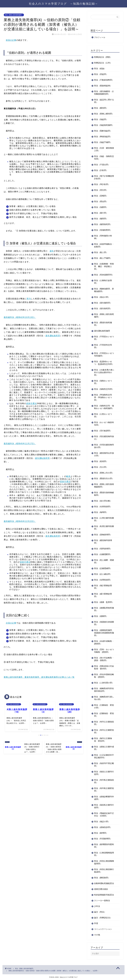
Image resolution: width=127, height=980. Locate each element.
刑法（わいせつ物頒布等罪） (104, 424)
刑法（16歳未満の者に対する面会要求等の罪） (104, 372)
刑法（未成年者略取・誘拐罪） (104, 642)
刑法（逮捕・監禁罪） (104, 602)
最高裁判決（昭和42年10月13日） (20, 317)
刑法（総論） (100, 68)
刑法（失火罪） (101, 467)
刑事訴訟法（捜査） (103, 57)
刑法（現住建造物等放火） (104, 438)
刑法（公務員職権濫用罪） (104, 854)
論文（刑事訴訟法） (103, 918)
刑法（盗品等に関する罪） (104, 101)
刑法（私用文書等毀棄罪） (104, 528)
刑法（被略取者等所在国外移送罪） (104, 690)
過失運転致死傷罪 (102, 331)
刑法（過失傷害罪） (103, 303)
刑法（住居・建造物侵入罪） (104, 149)
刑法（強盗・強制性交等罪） (104, 158)
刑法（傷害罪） (101, 219)
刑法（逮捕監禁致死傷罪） (104, 609)
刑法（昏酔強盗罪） (103, 131)
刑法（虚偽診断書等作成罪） (104, 798)
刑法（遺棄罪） (101, 616)
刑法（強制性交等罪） (104, 389)
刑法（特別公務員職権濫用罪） (104, 862)
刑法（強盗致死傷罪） (104, 125)
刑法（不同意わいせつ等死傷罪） (104, 354)
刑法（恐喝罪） (101, 196)
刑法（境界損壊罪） (103, 549)
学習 (96, 923)
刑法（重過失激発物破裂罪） (104, 494)
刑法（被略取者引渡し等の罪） (104, 698)
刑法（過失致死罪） (103, 308)
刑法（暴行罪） (101, 213)
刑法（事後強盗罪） (103, 137)
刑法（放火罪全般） (103, 501)
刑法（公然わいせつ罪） (103, 415)
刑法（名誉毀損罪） (103, 507)
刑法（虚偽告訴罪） (103, 827)
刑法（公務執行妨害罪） (103, 282)
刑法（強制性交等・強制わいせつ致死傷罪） (104, 407)
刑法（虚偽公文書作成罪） (104, 748)
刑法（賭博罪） (101, 833)
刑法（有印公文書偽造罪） (104, 723)
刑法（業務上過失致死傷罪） (14, 15)
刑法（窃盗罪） (101, 74)
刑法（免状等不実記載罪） (104, 765)
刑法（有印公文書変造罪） (104, 731)
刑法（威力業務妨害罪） (103, 595)
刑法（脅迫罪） (101, 201)
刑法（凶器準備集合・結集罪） (104, 245)
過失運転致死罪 (53, 336)
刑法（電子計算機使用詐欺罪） (104, 177)
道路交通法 (31, 403)
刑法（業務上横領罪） (104, 114)
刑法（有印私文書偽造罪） (104, 781)
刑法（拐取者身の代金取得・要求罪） (104, 667)
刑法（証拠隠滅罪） (103, 568)
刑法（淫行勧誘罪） (103, 431)
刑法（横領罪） (101, 108)
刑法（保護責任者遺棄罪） (104, 623)
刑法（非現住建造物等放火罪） (104, 446)
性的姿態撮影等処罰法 (104, 895)
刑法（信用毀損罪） (103, 580)
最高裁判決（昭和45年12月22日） (20, 521)
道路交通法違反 (101, 889)
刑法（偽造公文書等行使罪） (104, 773)
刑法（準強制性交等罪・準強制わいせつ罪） (103, 397)
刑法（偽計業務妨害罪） (103, 587)
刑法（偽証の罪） (102, 822)
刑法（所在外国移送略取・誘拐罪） (104, 676)
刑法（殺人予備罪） (103, 258)
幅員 (68, 476)
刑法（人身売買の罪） (104, 683)
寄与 (29, 299)
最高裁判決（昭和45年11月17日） (20, 444)
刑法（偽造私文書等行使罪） (104, 806)
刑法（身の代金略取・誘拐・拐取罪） (104, 659)
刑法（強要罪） (101, 207)
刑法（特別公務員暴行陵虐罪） (104, 871)
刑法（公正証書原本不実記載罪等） (104, 756)
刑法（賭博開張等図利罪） (104, 846)
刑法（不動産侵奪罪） (104, 80)
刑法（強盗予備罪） (103, 142)
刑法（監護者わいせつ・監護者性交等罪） (104, 363)
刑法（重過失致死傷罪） (103, 324)
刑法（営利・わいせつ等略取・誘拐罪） (104, 651)
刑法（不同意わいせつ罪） (104, 338)
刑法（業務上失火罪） (104, 473)
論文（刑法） (100, 912)
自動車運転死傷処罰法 (104, 883)
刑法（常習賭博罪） (103, 839)
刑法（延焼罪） (101, 461)
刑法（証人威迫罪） (103, 574)
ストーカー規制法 (102, 900)
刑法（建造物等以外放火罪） (104, 454)
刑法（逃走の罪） (102, 297)
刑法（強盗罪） (101, 119)
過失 (52, 251)
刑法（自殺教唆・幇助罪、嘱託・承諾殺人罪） (104, 266)
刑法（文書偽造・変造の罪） (104, 706)
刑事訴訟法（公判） (103, 63)
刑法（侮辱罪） (101, 512)
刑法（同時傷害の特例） (103, 237)
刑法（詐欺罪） (101, 170)
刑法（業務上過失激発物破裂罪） (104, 485)
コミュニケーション (103, 929)
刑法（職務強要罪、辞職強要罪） (104, 290)
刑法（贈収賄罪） (102, 878)
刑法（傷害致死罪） (103, 224)
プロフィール (100, 37)
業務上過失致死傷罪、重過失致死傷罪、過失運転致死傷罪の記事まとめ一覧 (39, 677)
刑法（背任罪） (101, 190)
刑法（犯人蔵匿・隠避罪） (104, 561)
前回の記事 (11, 40)
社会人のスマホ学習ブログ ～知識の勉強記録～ (63, 4)
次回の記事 (11, 623)
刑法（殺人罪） (101, 252)
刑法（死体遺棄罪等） (104, 275)
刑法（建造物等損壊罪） (103, 542)
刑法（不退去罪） (102, 165)
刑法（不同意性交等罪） (103, 346)
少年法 (97, 906)
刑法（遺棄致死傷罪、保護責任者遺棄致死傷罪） (104, 633)
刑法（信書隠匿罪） (103, 554)
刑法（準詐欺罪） (102, 184)
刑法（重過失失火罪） (104, 478)
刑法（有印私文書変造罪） (104, 790)
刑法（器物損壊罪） (103, 535)
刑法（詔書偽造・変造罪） (104, 715)
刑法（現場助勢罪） (103, 230)
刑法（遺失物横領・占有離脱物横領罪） (104, 93)
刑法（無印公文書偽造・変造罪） (103, 740)
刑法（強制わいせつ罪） (103, 382)
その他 (97, 935)
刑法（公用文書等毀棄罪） (104, 519)
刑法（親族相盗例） (103, 86)
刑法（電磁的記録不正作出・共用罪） (104, 814)
